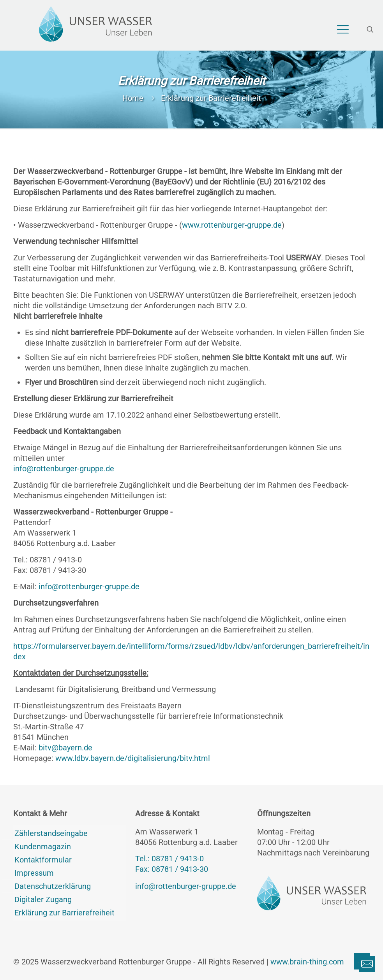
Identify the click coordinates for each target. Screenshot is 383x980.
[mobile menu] (343, 30)
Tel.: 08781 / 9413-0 (48, 560)
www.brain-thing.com (307, 962)
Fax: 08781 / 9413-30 (50, 570)
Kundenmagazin (43, 847)
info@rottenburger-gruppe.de (64, 469)
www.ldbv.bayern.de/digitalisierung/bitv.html (133, 758)
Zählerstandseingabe (51, 833)
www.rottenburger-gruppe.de (232, 225)
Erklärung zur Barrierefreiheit (64, 913)
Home (133, 98)
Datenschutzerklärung (53, 886)
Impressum (34, 873)
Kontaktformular (43, 860)
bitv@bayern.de (65, 748)
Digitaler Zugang (43, 899)
